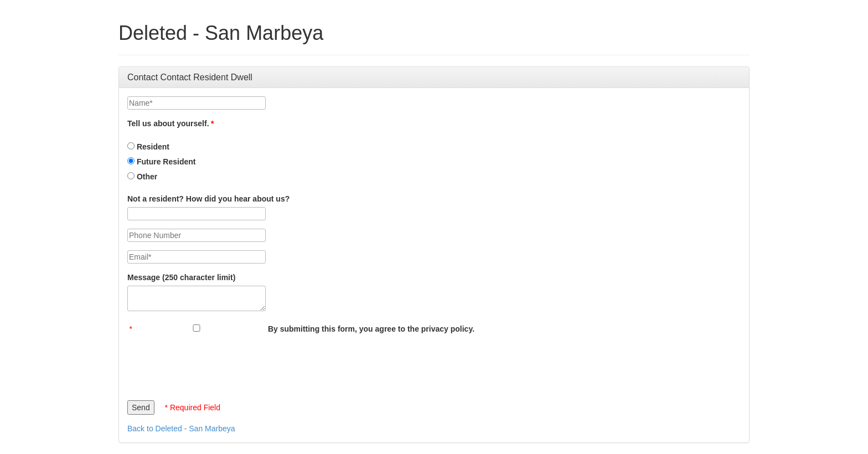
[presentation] (211, 364)
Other (142, 177)
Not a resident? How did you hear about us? (208, 199)
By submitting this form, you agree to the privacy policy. (371, 329)
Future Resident (161, 162)
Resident (148, 147)
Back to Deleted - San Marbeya (181, 429)
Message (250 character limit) (181, 277)
